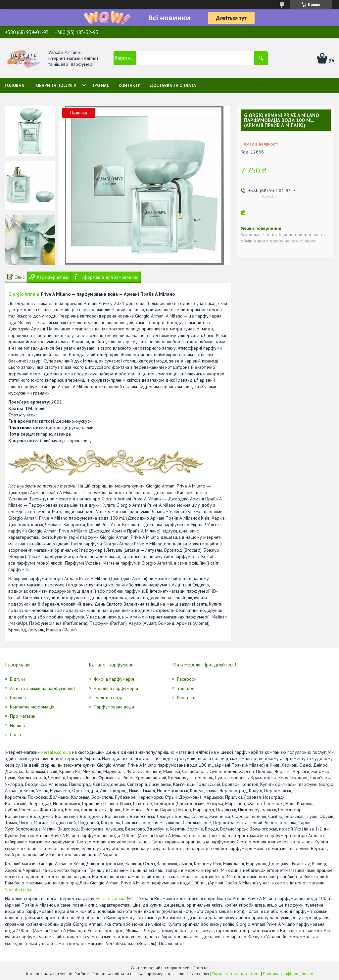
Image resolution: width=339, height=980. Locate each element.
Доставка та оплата (173, 85)
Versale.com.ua (20, 889)
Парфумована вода (114, 707)
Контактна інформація (32, 707)
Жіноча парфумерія (114, 679)
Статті (15, 735)
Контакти (130, 85)
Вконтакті (186, 698)
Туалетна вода (109, 698)
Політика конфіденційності (288, 974)
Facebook (187, 679)
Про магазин (23, 716)
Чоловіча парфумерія (116, 688)
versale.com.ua (56, 752)
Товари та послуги (55, 85)
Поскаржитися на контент (236, 974)
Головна (14, 85)
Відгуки (17, 679)
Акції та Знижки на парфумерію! (42, 688)
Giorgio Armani (24, 294)
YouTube (186, 688)
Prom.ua (201, 968)
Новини (17, 725)
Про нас (100, 85)
